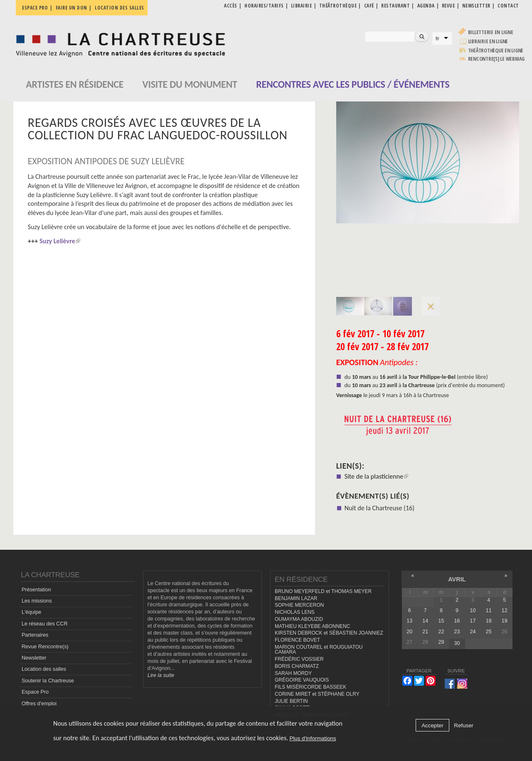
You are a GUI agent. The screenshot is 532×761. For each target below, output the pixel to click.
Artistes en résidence (75, 84)
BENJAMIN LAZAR (296, 598)
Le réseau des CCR (45, 624)
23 (457, 632)
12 (505, 610)
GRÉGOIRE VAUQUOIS (302, 680)
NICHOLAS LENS (295, 612)
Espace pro (35, 8)
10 (473, 610)
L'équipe (31, 612)
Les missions (37, 601)
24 (473, 632)
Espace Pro (35, 692)
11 (489, 610)
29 (441, 642)
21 (425, 632)
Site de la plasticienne (376, 476)
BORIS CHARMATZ (297, 666)
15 (441, 621)
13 (409, 621)
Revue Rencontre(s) (45, 647)
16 (457, 621)
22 (441, 632)
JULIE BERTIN (291, 701)
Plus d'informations (313, 738)
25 (489, 632)
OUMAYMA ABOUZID (299, 619)
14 (425, 621)
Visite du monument (190, 84)
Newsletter (34, 658)
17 (473, 621)
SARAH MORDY (293, 673)
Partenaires (35, 635)
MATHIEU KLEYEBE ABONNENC (312, 626)
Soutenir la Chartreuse (48, 681)
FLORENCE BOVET (297, 640)
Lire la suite (161, 675)
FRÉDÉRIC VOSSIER (299, 659)
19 (505, 621)
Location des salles (119, 8)
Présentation (36, 590)
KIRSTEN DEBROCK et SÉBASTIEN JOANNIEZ (329, 633)
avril (457, 579)
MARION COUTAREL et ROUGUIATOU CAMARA (319, 650)
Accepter (432, 725)
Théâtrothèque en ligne (496, 51)
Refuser (464, 725)
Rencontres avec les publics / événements (353, 84)
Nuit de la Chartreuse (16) (379, 508)
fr (438, 38)
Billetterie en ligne (491, 32)
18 (489, 621)
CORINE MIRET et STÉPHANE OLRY (317, 694)
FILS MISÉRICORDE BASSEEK (310, 687)
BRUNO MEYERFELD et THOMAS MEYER (323, 591)
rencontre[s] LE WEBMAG (496, 59)
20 (409, 632)
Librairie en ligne (488, 41)
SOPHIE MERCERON (299, 605)
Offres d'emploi (39, 704)
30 (457, 643)
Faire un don (71, 8)
